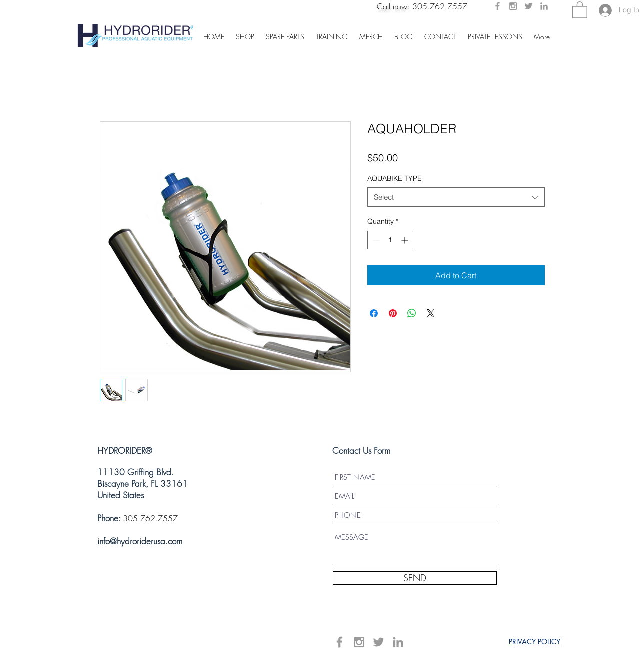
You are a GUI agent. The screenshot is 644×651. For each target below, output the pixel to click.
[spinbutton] (390, 240)
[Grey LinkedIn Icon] (544, 6)
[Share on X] (431, 313)
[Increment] (405, 240)
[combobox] (456, 197)
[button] (580, 9)
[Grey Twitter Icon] (528, 6)
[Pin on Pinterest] (393, 313)
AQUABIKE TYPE (394, 178)
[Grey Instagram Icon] (513, 6)
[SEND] (415, 578)
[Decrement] (375, 240)
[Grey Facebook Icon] (497, 6)
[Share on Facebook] (374, 313)
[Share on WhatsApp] (412, 313)
